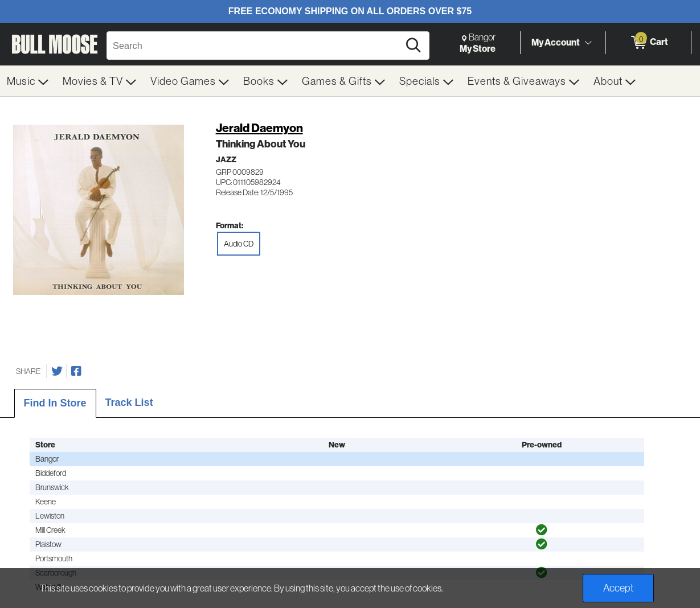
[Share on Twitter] (57, 371)
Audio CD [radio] (239, 244)
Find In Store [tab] (55, 403)
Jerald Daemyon (259, 128)
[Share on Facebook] (76, 371)
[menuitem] (28, 81)
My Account (556, 42)
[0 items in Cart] (648, 43)
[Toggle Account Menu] (588, 43)
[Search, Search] (255, 46)
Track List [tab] (129, 402)
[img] (542, 530)
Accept (618, 588)
